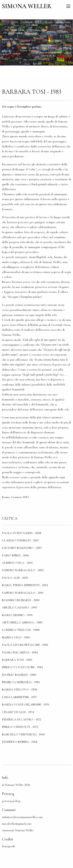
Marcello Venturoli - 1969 (23, 734)
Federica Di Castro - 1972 (22, 719)
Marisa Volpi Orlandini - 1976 (26, 705)
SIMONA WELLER (27, 6)
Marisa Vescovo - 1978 (19, 690)
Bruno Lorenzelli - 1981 (21, 682)
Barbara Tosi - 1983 (17, 660)
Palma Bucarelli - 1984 (20, 652)
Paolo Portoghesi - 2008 (22, 533)
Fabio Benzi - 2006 (15, 555)
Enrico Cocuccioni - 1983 (22, 667)
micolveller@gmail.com (17, 824)
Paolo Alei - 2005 (15, 578)
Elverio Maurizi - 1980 (19, 675)
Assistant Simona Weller (18, 830)
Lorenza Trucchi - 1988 (21, 630)
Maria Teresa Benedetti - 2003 (25, 585)
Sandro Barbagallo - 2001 (23, 593)
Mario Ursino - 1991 (17, 615)
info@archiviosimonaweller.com (22, 817)
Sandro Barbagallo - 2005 (23, 570)
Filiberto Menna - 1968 (20, 742)
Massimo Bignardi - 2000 (21, 600)
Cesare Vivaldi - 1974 (18, 712)
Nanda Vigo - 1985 (16, 637)
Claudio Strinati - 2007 (20, 540)
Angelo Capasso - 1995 (19, 608)
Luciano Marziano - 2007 (22, 548)
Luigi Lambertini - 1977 (19, 697)
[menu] (68, 6)
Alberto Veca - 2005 (17, 563)
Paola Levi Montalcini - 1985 (25, 645)
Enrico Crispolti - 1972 (20, 727)
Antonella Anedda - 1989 (22, 622)
